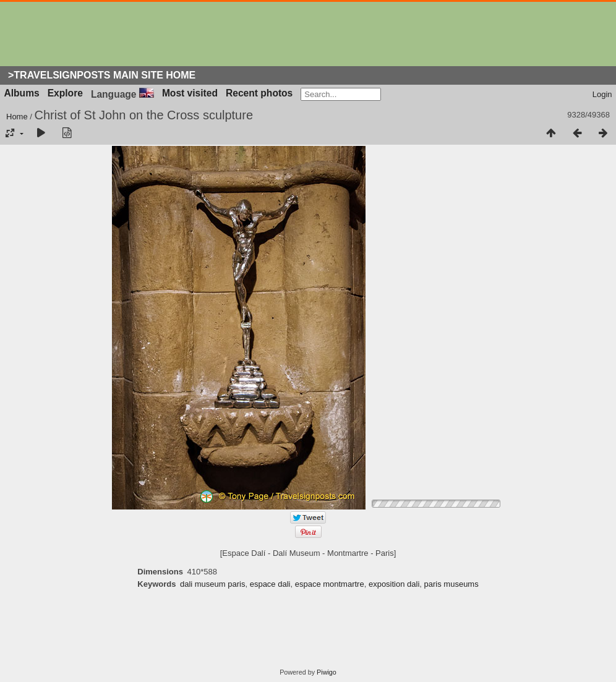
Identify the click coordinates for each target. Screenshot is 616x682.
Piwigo (327, 672)
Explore (65, 93)
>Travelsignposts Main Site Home (102, 75)
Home (17, 117)
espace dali (270, 584)
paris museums (451, 584)
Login (602, 94)
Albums (22, 93)
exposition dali (394, 584)
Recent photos (259, 93)
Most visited (190, 93)
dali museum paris (213, 584)
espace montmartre (330, 584)
